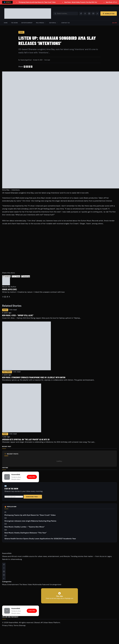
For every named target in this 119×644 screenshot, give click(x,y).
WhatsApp (26, 276)
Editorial (54, 23)
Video (30, 584)
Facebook (6, 276)
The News (14, 23)
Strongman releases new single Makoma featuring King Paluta (30, 521)
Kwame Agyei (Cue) (26, 60)
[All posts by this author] (9, 297)
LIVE (115, 23)
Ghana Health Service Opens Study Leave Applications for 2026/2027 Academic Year (40, 539)
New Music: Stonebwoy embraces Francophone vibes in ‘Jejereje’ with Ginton (34, 377)
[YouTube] (93, 14)
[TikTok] (97, 14)
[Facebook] (81, 14)
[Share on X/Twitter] (27, 67)
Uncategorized (55, 584)
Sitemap (22, 625)
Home (6, 23)
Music (21, 32)
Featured (46, 584)
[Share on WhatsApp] (29, 67)
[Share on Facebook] (25, 67)
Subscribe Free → (33, 497)
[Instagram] (89, 14)
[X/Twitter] (85, 14)
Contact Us (66, 23)
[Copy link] (32, 67)
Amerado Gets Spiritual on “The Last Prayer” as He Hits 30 (26, 439)
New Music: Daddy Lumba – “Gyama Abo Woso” (25, 527)
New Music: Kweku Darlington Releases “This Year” (26, 533)
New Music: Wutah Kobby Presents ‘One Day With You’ (83, 2)
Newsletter (109, 14)
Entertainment (27, 23)
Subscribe (32, 477)
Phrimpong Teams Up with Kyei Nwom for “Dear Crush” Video (39, 2)
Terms (16, 625)
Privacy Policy (8, 625)
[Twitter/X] (3, 297)
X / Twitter (16, 276)
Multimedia (41, 23)
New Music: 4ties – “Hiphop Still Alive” (18, 315)
